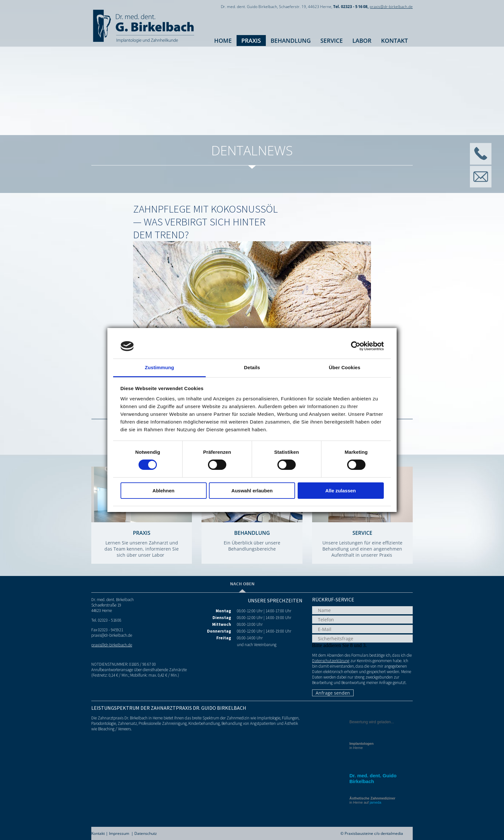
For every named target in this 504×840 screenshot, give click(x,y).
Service (332, 41)
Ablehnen (163, 491)
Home (223, 41)
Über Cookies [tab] (345, 367)
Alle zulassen (341, 491)
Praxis (251, 41)
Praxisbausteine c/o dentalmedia (374, 833)
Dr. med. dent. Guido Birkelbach (373, 778)
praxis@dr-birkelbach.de (391, 7)
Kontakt (395, 41)
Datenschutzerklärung (331, 661)
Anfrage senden (333, 693)
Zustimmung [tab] (160, 367)
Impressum (119, 833)
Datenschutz (146, 833)
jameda (375, 802)
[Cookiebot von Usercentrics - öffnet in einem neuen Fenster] (356, 346)
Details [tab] (252, 367)
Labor (362, 41)
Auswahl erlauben (252, 491)
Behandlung (291, 41)
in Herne (361, 746)
